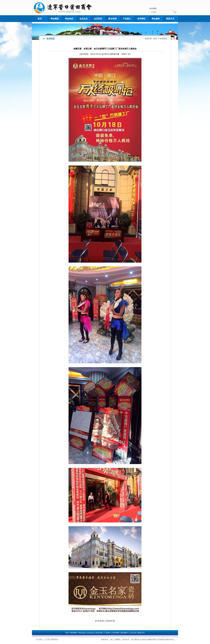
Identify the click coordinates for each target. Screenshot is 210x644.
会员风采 (98, 19)
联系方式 (170, 19)
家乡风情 (112, 19)
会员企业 (84, 19)
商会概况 (55, 19)
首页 (40, 19)
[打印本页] (100, 621)
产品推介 (127, 19)
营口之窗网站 (115, 639)
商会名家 (99, 633)
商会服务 (156, 19)
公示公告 (133, 633)
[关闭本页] (110, 621)
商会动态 (69, 19)
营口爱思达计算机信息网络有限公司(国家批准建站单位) (153, 639)
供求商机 (141, 19)
